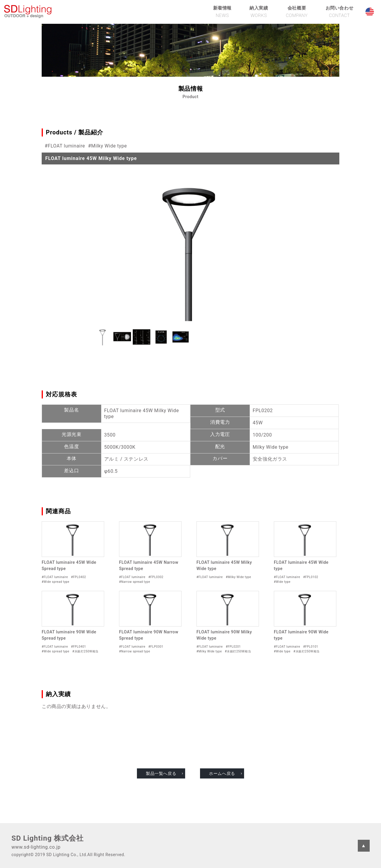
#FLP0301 (156, 647)
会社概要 (297, 12)
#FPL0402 (78, 577)
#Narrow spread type (135, 582)
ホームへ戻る (222, 773)
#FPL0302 (156, 577)
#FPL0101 (311, 647)
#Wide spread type (56, 582)
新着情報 (222, 12)
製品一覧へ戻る (161, 773)
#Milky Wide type (108, 146)
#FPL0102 (311, 577)
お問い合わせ (340, 12)
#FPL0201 (233, 647)
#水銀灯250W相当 (85, 651)
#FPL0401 (78, 647)
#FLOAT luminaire (65, 146)
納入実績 (259, 12)
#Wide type (282, 582)
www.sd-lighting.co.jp (36, 847)
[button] (103, 337)
